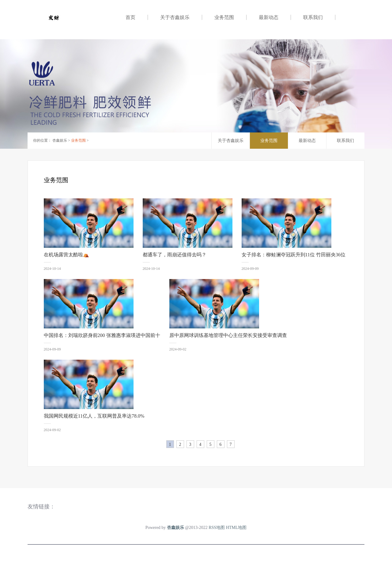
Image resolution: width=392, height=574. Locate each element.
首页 (130, 17)
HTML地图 (236, 528)
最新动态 (269, 17)
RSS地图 (217, 528)
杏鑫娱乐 (60, 140)
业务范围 (224, 17)
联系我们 (313, 17)
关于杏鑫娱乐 (175, 17)
